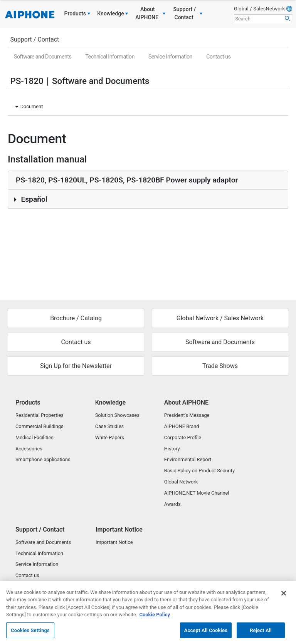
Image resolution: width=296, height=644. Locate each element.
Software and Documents (43, 57)
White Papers (110, 437)
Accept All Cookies (206, 635)
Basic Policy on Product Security (199, 471)
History (172, 449)
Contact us (218, 57)
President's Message (187, 415)
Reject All (261, 635)
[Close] (284, 597)
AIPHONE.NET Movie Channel (197, 493)
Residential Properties (40, 415)
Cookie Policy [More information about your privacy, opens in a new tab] (155, 619)
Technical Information (110, 57)
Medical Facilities (34, 437)
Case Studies (109, 426)
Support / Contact (34, 39)
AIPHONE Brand (182, 426)
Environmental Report (188, 459)
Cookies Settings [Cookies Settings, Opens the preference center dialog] (30, 635)
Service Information (170, 57)
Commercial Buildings (40, 426)
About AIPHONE (186, 402)
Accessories (29, 449)
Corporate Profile (183, 437)
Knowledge (110, 402)
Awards (172, 504)
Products (28, 402)
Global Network (181, 482)
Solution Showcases (117, 415)
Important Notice (119, 529)
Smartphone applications (43, 459)
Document (32, 106)
